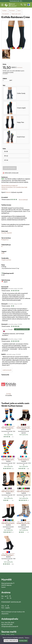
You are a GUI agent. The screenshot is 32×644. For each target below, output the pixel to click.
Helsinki (8, 192)
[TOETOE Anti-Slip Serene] (8, 488)
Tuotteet (5, 11)
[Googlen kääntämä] (7, 329)
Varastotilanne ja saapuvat (9, 186)
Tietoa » (27, 638)
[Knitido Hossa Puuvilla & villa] (24, 424)
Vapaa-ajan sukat (16, 14)
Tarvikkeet (12, 11)
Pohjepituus (5, 240)
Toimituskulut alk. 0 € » (16, 1)
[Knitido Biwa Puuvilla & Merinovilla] (24, 519)
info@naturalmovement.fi (10, 626)
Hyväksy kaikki (23, 641)
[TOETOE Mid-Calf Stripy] (8, 456)
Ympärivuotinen (6, 260)
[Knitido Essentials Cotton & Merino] (8, 551)
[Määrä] (6, 80)
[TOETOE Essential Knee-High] (24, 488)
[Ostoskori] (25, 5)
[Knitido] (9, 388)
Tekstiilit (9, 233)
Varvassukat (6, 14)
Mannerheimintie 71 (8, 583)
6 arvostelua (23, 200)
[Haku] (22, 5)
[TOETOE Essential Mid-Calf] (8, 519)
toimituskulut (20, 67)
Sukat (19, 11)
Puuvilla (4, 233)
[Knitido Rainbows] (24, 456)
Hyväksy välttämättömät (11, 641)
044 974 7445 (9, 623)
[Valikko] (2, 5)
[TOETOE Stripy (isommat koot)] (8, 424)
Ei (2, 246)
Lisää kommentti (7, 370)
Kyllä (3, 253)
